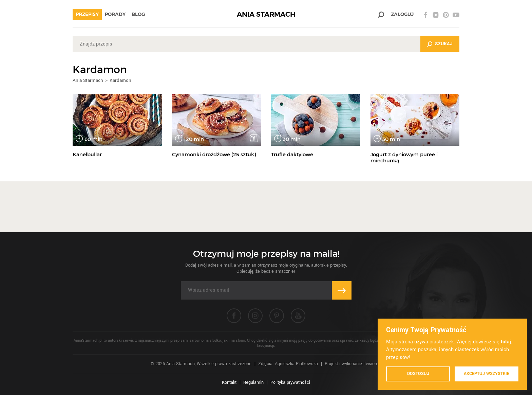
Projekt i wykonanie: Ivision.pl (353, 364)
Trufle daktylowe (292, 154)
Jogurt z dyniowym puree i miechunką (404, 157)
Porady (115, 14)
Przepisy (87, 14)
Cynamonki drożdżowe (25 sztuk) (214, 154)
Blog (138, 14)
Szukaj (444, 44)
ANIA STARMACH (266, 14)
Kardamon (120, 80)
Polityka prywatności (290, 382)
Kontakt (229, 382)
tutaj (506, 342)
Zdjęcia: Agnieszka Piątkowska (288, 364)
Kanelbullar (87, 154)
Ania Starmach (88, 80)
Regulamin (253, 382)
